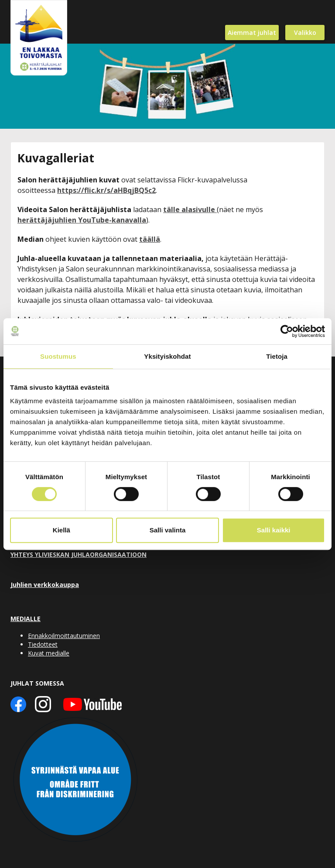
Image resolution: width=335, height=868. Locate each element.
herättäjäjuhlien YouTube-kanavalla (82, 220)
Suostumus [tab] (58, 356)
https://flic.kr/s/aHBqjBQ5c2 (106, 190)
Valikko (305, 33)
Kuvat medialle (49, 653)
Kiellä (62, 530)
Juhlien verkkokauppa (45, 585)
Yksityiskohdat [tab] (167, 356)
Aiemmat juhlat (252, 33)
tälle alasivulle (190, 209)
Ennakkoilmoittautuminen (64, 636)
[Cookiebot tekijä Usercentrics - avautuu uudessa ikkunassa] (287, 331)
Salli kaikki (274, 530)
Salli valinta (168, 530)
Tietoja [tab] (277, 356)
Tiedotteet (43, 644)
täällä (150, 239)
